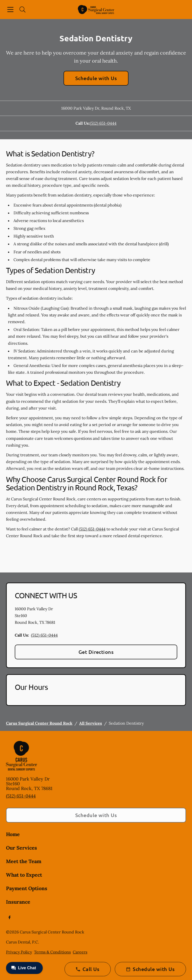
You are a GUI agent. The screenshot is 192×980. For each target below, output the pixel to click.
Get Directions (96, 652)
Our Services (21, 848)
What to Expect (24, 875)
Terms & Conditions (52, 952)
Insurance (18, 902)
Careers (80, 952)
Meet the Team (24, 861)
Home (13, 834)
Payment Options (27, 888)
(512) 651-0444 (103, 123)
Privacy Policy (19, 952)
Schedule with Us (96, 78)
